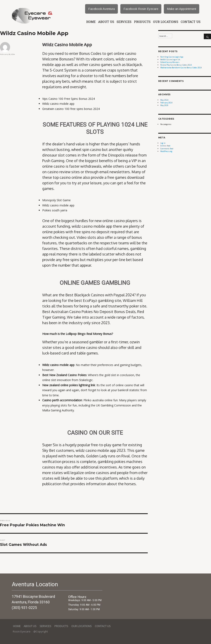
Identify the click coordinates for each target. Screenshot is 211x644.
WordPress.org (166, 151)
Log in (163, 143)
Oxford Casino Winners (170, 62)
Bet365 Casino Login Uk (170, 59)
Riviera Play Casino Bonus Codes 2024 (176, 65)
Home (91, 22)
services (124, 22)
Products (142, 22)
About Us (106, 22)
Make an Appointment (182, 9)
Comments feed (167, 149)
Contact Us (191, 22)
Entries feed (165, 146)
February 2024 (166, 103)
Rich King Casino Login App (172, 57)
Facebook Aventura (101, 9)
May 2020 (164, 105)
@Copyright (41, 631)
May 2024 (164, 100)
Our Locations (166, 22)
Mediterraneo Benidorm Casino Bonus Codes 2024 (181, 68)
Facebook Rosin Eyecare (141, 9)
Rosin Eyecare (22, 631)
